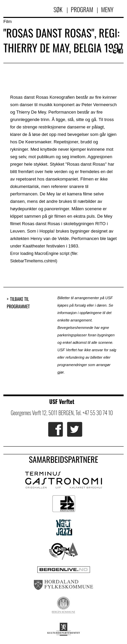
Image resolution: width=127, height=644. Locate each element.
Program (82, 9)
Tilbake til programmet (18, 303)
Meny (107, 9)
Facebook (121, 51)
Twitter (114, 51)
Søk (59, 9)
